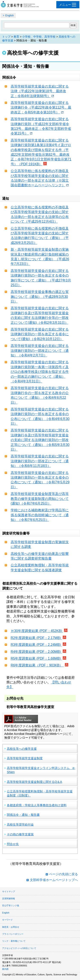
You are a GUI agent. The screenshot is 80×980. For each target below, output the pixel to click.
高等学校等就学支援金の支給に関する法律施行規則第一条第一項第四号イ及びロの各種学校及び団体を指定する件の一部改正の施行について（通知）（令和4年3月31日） (40, 372)
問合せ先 (13, 844)
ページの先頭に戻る (63, 874)
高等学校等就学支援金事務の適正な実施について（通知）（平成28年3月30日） (40, 297)
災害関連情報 (9, 899)
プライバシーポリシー (13, 934)
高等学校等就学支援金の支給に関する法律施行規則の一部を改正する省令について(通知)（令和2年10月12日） (40, 334)
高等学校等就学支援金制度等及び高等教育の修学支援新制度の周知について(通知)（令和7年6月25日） (40, 499)
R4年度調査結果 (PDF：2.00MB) (36, 652)
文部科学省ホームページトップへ (54, 880)
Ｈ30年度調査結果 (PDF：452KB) (37, 631)
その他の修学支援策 (20, 834)
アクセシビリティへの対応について (19, 948)
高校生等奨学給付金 (20, 824)
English (9, 16)
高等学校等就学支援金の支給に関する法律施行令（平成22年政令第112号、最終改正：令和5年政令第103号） (41, 107)
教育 (16, 37)
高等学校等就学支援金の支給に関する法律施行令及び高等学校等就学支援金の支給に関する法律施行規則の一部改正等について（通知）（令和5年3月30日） (40, 440)
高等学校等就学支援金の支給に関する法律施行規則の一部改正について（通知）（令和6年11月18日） (40, 461)
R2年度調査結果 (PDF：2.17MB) (36, 638)
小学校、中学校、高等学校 (39, 37)
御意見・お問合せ (11, 927)
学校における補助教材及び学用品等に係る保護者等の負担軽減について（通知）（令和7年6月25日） (40, 515)
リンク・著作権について (14, 941)
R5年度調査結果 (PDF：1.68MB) (36, 658)
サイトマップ (9, 892)
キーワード (7, 920)
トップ (6, 37)
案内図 (5, 969)
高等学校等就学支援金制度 (25, 758)
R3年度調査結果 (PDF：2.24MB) (36, 645)
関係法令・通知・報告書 (23, 815)
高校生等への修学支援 (22, 749)
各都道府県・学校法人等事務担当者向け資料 (37, 805)
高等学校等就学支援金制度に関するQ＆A (34, 782)
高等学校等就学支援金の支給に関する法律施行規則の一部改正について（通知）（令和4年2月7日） (40, 351)
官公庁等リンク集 (11, 906)
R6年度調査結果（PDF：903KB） (37, 665)
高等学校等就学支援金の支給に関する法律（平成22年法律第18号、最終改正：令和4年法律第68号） (40, 91)
